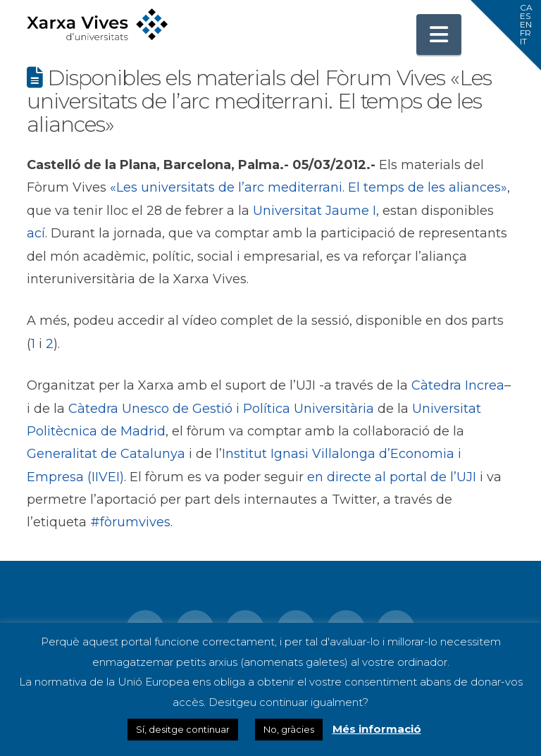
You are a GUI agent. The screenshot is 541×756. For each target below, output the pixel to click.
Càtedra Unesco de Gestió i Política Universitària (221, 409)
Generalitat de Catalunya (106, 454)
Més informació (377, 729)
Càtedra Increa (458, 385)
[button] (439, 35)
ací (36, 233)
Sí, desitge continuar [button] (183, 729)
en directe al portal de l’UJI (392, 477)
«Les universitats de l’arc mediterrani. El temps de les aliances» (309, 187)
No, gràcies (289, 729)
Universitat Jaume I (315, 211)
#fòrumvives (130, 522)
